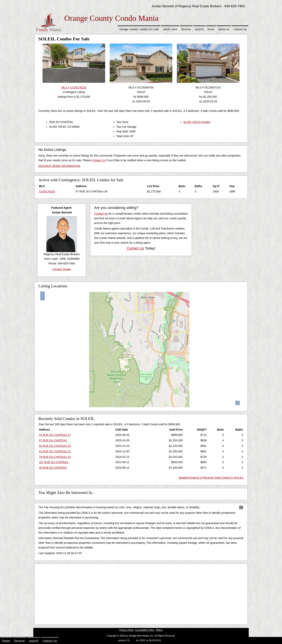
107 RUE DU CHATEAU (54, 462)
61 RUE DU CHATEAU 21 (55, 451)
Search (199, 29)
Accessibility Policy (145, 630)
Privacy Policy (127, 630)
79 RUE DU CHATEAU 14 (55, 457)
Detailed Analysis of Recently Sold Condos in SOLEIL (211, 478)
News (211, 29)
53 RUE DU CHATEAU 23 (55, 446)
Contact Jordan (62, 269)
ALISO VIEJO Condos (197, 122)
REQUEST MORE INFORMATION (59, 166)
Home (6, 641)
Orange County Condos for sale (139, 29)
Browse (186, 29)
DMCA (159, 630)
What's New (170, 29)
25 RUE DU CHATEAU (53, 468)
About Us (224, 29)
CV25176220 (47, 191)
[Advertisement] (141, 593)
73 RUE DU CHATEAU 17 (55, 435)
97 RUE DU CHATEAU (53, 440)
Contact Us (240, 29)
